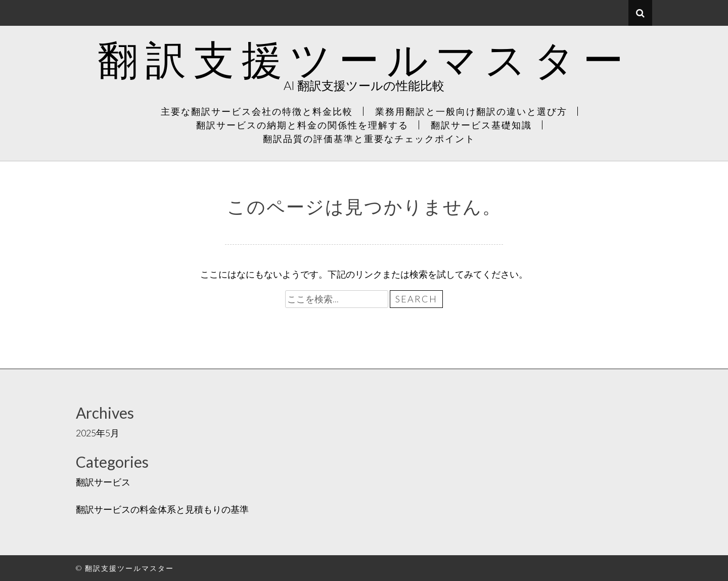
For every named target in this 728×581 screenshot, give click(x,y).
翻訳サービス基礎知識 (481, 125)
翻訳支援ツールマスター (364, 59)
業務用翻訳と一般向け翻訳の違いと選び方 (471, 111)
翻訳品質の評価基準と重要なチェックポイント (369, 139)
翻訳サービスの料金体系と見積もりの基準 (162, 509)
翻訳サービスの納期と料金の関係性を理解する (302, 125)
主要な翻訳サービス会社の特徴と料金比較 (257, 111)
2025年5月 (98, 433)
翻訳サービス (103, 482)
